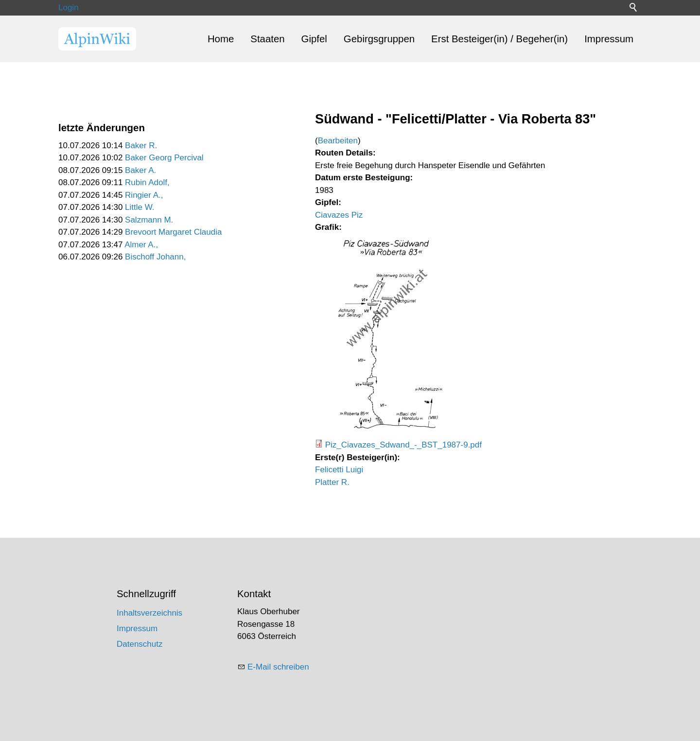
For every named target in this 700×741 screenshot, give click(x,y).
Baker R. (141, 146)
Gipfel (314, 39)
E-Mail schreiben (278, 667)
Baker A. (140, 170)
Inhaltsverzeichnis (149, 613)
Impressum (609, 39)
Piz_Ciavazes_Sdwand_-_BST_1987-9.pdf (403, 445)
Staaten (267, 39)
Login (69, 8)
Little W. (140, 207)
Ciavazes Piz (339, 215)
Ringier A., (144, 195)
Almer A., (141, 245)
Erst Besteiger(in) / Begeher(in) (499, 39)
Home (221, 39)
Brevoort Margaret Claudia (173, 232)
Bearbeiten (338, 141)
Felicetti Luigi (339, 470)
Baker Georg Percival (164, 158)
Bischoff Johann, (155, 257)
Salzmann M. (149, 220)
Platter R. (332, 482)
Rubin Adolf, (147, 182)
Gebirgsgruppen (379, 39)
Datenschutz (140, 644)
